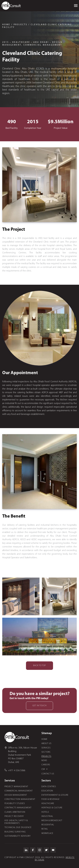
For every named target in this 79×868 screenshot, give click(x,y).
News (44, 761)
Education (47, 791)
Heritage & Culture (52, 808)
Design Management (16, 795)
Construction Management (20, 799)
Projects (46, 756)
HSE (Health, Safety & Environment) (16, 822)
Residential (48, 825)
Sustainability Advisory (18, 836)
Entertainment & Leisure (55, 795)
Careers (46, 765)
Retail (45, 829)
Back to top (39, 666)
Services (46, 748)
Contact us (48, 774)
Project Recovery (14, 816)
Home (44, 739)
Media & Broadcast (52, 821)
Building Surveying (15, 832)
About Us (46, 744)
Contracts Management (18, 808)
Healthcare (48, 804)
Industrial (47, 816)
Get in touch (39, 706)
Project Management (16, 787)
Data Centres (49, 787)
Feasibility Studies (15, 804)
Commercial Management (19, 791)
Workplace (47, 833)
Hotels (45, 812)
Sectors (46, 752)
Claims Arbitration (15, 812)
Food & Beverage (51, 799)
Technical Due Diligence (18, 828)
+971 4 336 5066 (17, 771)
